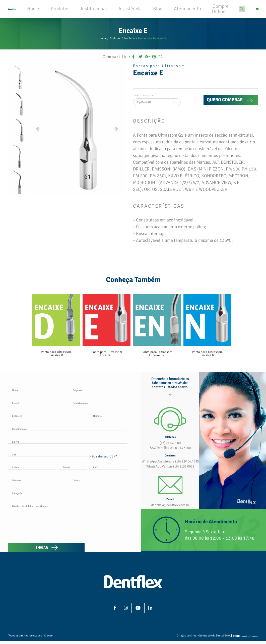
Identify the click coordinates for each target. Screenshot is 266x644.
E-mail (15, 410)
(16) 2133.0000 (170, 452)
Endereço (17, 423)
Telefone (16, 485)
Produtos (117, 45)
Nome (15, 398)
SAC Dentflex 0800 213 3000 (170, 456)
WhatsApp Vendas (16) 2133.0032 (170, 473)
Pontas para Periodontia (151, 45)
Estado (66, 472)
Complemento (19, 435)
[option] (18, 84)
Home (106, 45)
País (95, 472)
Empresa (77, 398)
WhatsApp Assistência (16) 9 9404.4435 (170, 469)
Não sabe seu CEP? (103, 462)
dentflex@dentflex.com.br (170, 511)
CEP (14, 460)
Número (97, 423)
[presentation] (46, 533)
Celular (77, 485)
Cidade (16, 472)
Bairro (15, 447)
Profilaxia (130, 45)
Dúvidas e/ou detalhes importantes (29, 510)
